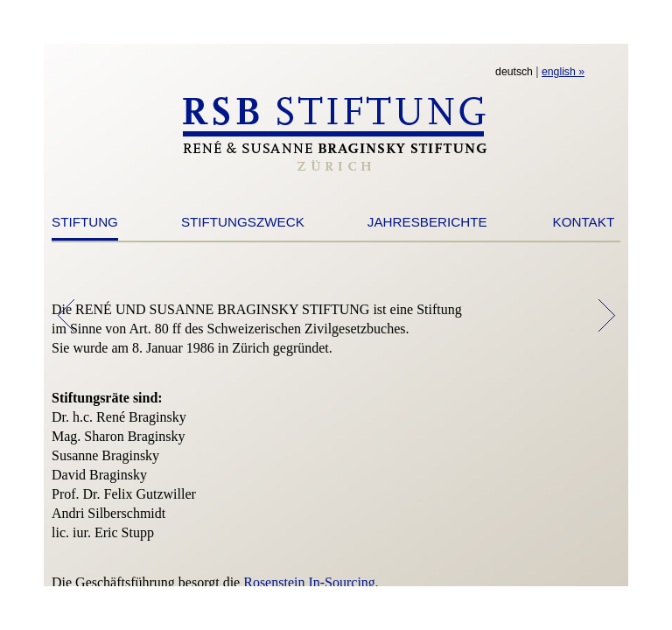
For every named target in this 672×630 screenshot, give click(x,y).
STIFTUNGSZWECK (243, 222)
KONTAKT (584, 222)
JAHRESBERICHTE (427, 222)
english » (563, 72)
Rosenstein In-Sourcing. (311, 582)
